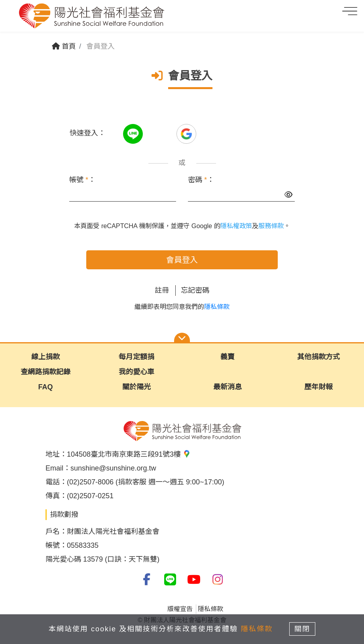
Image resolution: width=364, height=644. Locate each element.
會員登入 (182, 260)
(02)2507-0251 (90, 496)
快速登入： (87, 133)
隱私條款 (217, 307)
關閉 (303, 629)
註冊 (162, 290)
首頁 (64, 46)
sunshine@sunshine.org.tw (113, 468)
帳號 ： (82, 180)
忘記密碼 (195, 290)
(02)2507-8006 (90, 482)
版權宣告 (180, 609)
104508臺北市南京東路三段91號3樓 (129, 454)
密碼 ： (201, 180)
